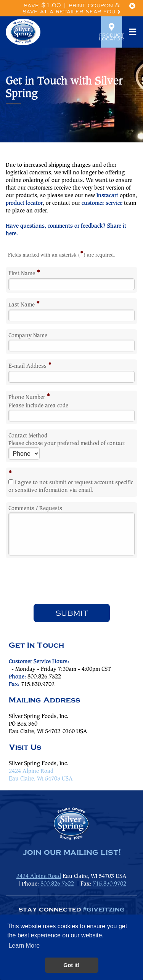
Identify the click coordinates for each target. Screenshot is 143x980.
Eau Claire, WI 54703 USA (41, 779)
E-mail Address (30, 366)
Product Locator (112, 32)
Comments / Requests (35, 509)
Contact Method (28, 436)
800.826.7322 (44, 677)
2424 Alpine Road (31, 771)
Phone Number (29, 398)
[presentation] (72, 581)
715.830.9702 (109, 884)
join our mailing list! (72, 852)
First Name (24, 274)
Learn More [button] (24, 946)
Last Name (24, 305)
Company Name (28, 336)
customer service (102, 203)
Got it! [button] (71, 965)
